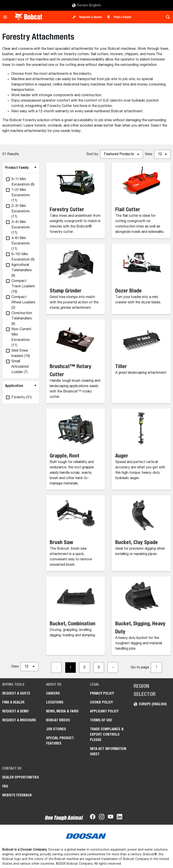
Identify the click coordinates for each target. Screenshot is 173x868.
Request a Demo (15, 711)
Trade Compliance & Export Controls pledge (107, 734)
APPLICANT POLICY (104, 711)
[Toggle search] (167, 17)
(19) (23, 286)
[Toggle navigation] (6, 17)
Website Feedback (17, 795)
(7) (20, 367)
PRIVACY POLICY (102, 693)
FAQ (5, 786)
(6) (23, 182)
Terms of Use (101, 720)
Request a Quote (90, 17)
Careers (53, 693)
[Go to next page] (113, 668)
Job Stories (56, 729)
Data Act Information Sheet (108, 751)
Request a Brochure (19, 720)
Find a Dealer (123, 17)
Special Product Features (60, 741)
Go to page (140, 668)
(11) (21, 195)
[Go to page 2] (85, 668)
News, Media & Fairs (62, 711)
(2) (23, 303)
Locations (55, 702)
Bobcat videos (58, 720)
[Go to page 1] (70, 668)
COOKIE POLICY (101, 702)
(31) (22, 397)
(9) (23, 257)
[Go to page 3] (99, 668)
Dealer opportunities (21, 777)
